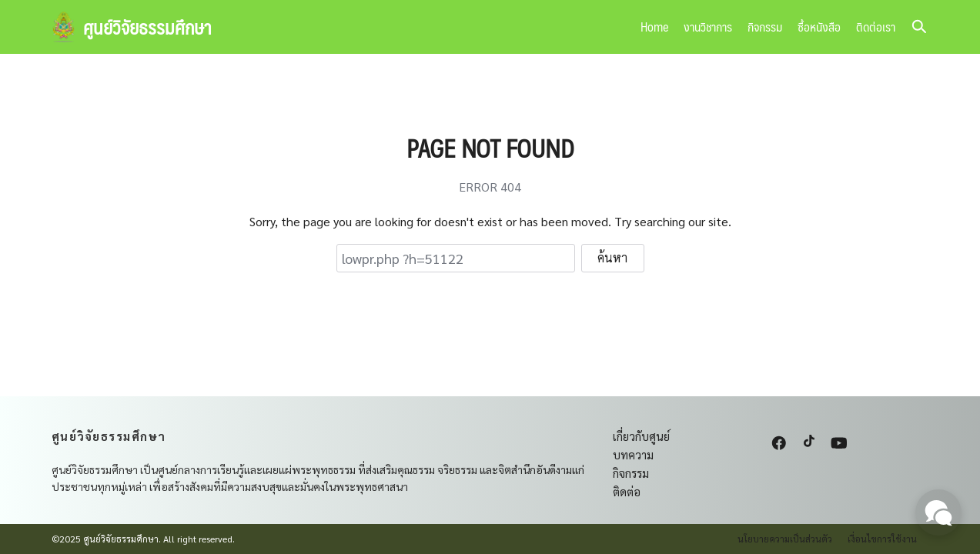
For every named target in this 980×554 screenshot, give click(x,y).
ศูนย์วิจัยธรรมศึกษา (147, 27)
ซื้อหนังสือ (819, 27)
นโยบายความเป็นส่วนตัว (785, 539)
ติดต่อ (627, 491)
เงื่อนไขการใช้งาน (882, 539)
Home (654, 27)
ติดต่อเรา (876, 27)
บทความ (633, 454)
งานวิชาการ (708, 27)
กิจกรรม (765, 27)
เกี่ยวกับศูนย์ (641, 436)
